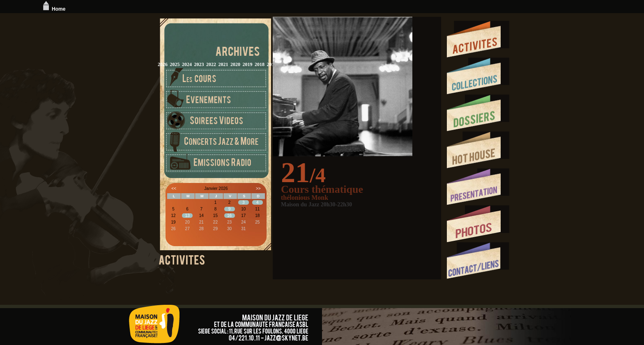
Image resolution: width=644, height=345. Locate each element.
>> (258, 188)
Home (53, 9)
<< (174, 188)
